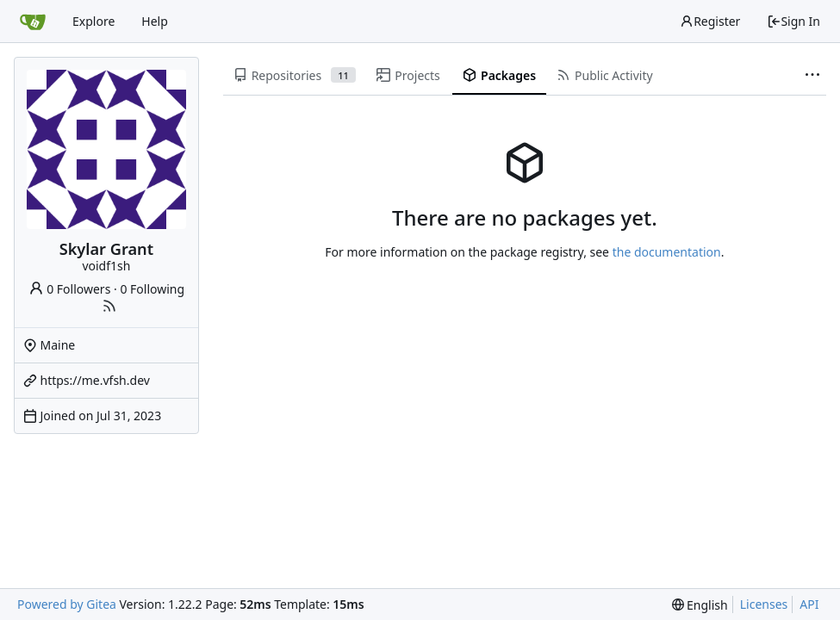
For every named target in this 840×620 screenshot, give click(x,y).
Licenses (764, 604)
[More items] (812, 76)
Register (710, 21)
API (809, 604)
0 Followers (70, 289)
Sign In (793, 21)
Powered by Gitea (67, 604)
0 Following (152, 289)
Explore (93, 21)
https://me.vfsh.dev (95, 380)
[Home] (33, 22)
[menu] (700, 605)
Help (155, 21)
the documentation (667, 252)
